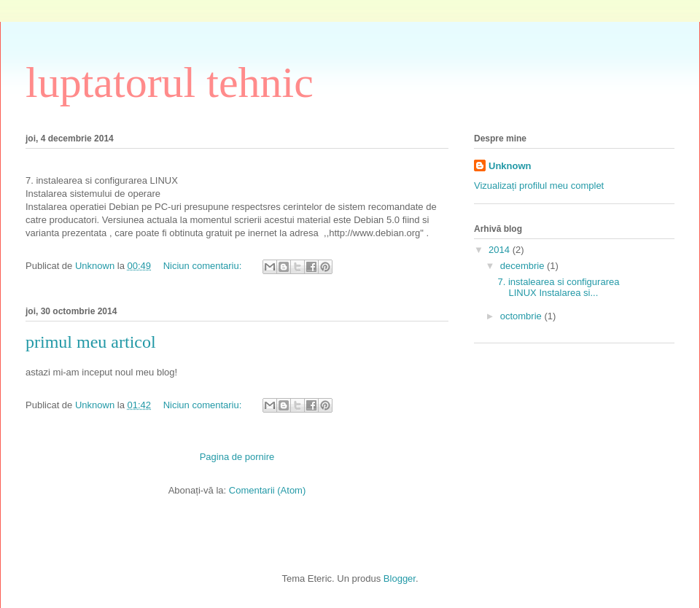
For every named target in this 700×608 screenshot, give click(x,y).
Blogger (400, 578)
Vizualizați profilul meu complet (539, 186)
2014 (501, 250)
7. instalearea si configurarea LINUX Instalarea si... (558, 288)
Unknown (510, 166)
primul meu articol (91, 342)
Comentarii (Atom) (267, 490)
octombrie (522, 316)
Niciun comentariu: (204, 266)
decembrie (524, 266)
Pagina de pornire (237, 457)
